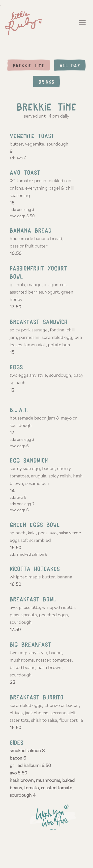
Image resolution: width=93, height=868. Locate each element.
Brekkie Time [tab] (29, 65)
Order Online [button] (47, 847)
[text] (47, 821)
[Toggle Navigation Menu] (83, 22)
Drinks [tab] (46, 82)
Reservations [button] (46, 861)
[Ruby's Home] (25, 22)
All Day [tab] (70, 65)
